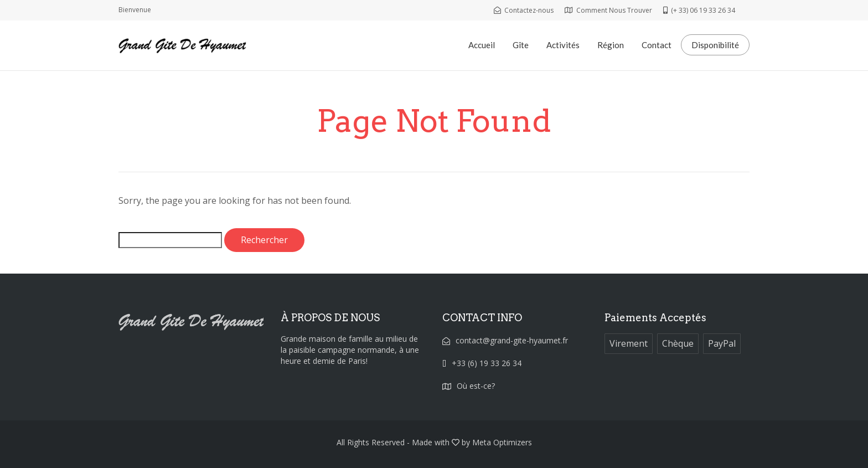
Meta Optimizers (502, 442)
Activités (563, 45)
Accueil (482, 45)
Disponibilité (715, 45)
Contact (657, 45)
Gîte (521, 45)
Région (611, 45)
